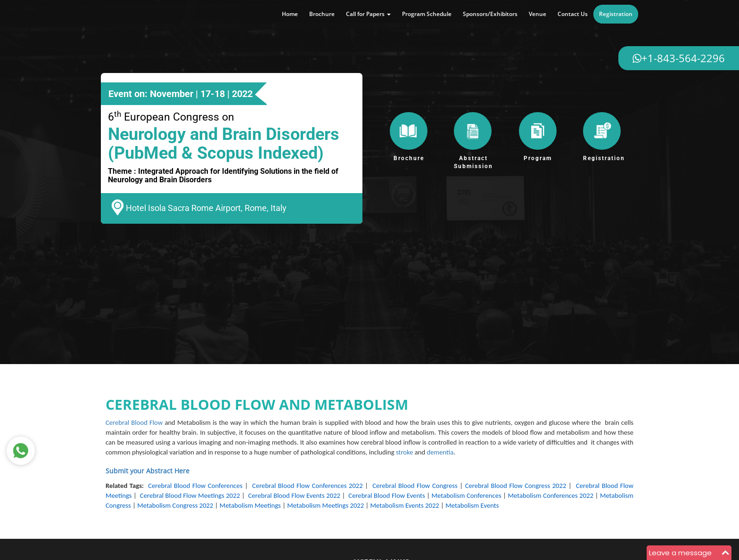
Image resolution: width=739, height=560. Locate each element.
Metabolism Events (472, 505)
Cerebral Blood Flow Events (386, 495)
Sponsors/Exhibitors (490, 14)
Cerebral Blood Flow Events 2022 (294, 495)
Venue (538, 14)
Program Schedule (427, 14)
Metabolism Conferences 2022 (551, 495)
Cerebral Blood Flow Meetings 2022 (190, 495)
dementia (440, 452)
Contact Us (573, 14)
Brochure (322, 14)
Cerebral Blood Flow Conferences (195, 486)
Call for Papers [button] (368, 14)
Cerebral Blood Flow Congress (415, 486)
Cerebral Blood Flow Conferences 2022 (308, 486)
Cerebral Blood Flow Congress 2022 (516, 486)
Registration (616, 14)
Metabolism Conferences (466, 495)
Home (290, 14)
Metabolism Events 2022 (405, 505)
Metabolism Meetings (250, 505)
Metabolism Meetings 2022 (325, 505)
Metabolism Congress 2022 (175, 505)
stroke (405, 452)
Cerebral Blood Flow (134, 422)
